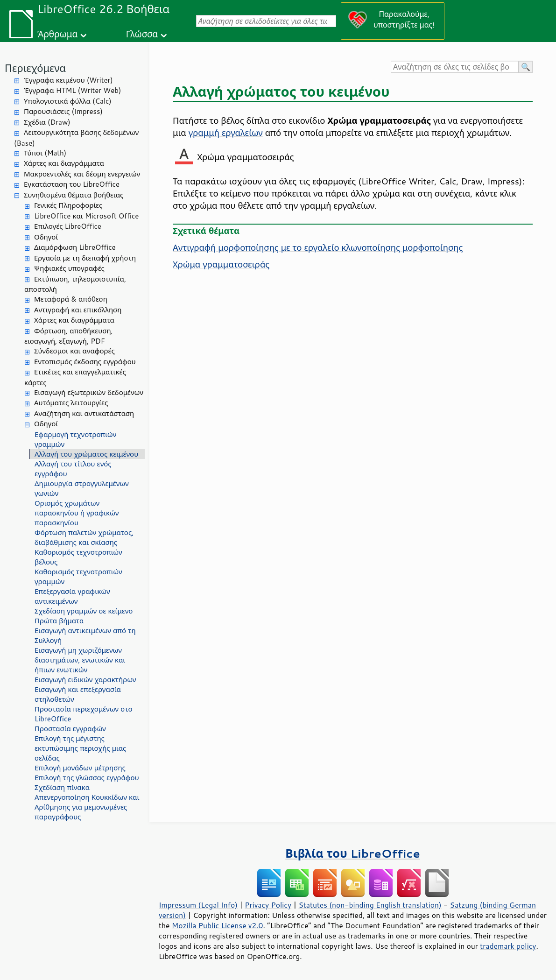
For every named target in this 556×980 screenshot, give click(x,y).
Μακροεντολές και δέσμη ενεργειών (82, 174)
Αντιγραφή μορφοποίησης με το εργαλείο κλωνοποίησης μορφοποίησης (318, 247)
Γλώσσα (142, 34)
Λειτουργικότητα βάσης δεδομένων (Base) (76, 138)
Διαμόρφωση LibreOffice (75, 247)
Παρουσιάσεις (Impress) (63, 111)
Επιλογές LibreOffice (68, 226)
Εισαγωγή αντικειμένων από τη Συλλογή (85, 635)
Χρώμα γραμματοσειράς (221, 264)
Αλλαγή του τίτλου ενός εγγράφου (73, 469)
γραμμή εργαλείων (226, 133)
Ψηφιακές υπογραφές (69, 268)
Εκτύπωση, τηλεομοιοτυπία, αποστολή (75, 284)
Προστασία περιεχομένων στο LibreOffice (84, 714)
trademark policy (508, 946)
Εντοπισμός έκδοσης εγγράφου (85, 362)
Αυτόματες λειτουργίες (71, 403)
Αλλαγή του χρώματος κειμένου (86, 454)
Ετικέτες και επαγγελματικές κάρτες (75, 377)
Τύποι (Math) (45, 153)
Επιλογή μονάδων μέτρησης (80, 768)
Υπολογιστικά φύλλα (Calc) (68, 101)
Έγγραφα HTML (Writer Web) (72, 90)
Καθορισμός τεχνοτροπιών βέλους (78, 557)
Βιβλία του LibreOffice (353, 853)
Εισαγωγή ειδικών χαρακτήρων (85, 680)
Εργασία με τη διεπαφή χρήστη (85, 258)
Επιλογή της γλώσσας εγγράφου (87, 778)
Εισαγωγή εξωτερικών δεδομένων (89, 392)
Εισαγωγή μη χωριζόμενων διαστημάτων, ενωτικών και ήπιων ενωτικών (80, 660)
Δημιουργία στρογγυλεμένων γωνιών (82, 488)
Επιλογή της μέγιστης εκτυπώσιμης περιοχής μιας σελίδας (80, 748)
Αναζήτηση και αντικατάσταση (84, 413)
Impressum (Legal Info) (198, 905)
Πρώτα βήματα (59, 621)
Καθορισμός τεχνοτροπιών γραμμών (78, 577)
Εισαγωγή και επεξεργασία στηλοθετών (78, 694)
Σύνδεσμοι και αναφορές (74, 351)
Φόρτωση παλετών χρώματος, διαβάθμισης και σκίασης (84, 537)
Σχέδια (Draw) (47, 122)
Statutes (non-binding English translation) (370, 905)
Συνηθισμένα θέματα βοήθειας (74, 195)
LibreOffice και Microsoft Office (86, 216)
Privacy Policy (268, 905)
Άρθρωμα (57, 34)
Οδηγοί (46, 237)
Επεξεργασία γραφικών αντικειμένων (72, 596)
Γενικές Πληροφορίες (68, 205)
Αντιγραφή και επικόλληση (78, 310)
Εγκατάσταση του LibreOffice (72, 184)
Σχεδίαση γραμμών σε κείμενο (84, 611)
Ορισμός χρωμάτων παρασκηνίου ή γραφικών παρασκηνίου (77, 513)
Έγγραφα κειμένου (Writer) (68, 80)
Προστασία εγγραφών (70, 729)
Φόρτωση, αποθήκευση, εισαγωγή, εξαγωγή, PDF (69, 336)
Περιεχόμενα (35, 68)
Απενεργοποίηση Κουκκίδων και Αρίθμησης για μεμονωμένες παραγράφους (87, 807)
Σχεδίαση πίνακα (62, 787)
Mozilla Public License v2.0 (218, 925)
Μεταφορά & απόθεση (71, 299)
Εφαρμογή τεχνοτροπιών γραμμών (75, 439)
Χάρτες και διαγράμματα (64, 163)
